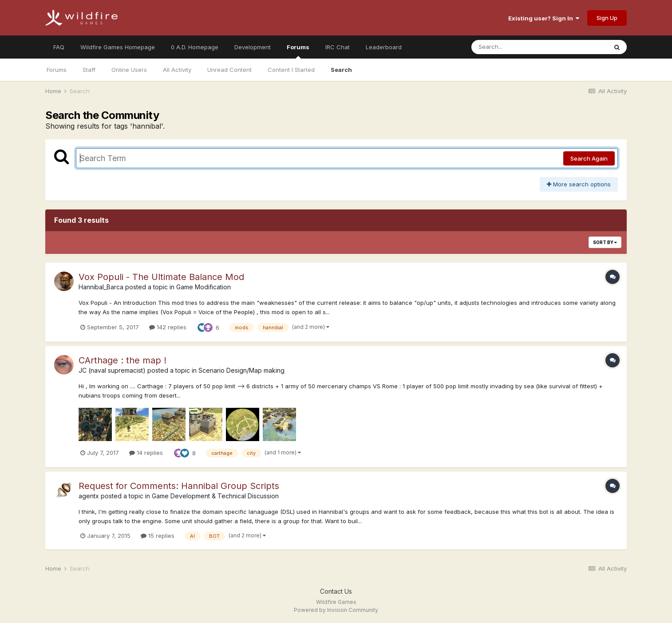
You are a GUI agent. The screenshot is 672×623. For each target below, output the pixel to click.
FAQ (59, 47)
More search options (579, 184)
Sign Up (607, 18)
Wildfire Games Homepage (118, 47)
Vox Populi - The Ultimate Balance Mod (161, 277)
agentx (89, 496)
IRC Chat (338, 47)
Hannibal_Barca (101, 287)
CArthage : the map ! (123, 360)
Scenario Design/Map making (241, 370)
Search (341, 70)
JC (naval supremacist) (112, 370)
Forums (298, 51)
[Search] (515, 47)
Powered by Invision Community (336, 610)
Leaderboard (384, 47)
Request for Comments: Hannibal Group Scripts (179, 486)
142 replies (168, 327)
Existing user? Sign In (544, 18)
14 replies (146, 453)
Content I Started (291, 70)
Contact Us (336, 591)
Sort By (605, 242)
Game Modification (204, 287)
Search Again (589, 158)
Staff (89, 70)
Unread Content (229, 70)
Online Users (129, 70)
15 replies (158, 536)
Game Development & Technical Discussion (215, 496)
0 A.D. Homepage (195, 47)
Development (253, 47)
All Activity (177, 70)
